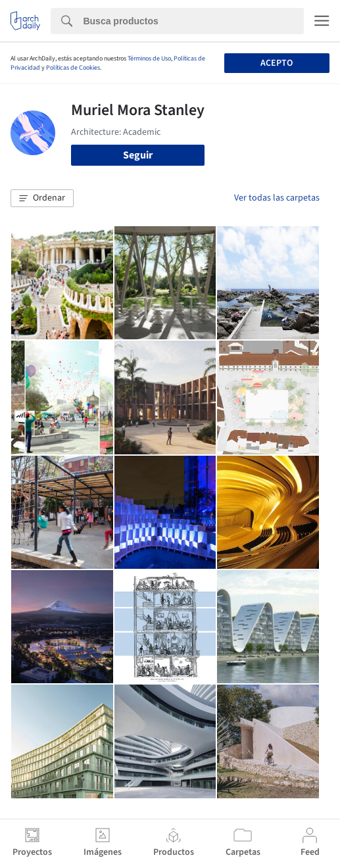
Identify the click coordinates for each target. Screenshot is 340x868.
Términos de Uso (149, 59)
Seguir (138, 155)
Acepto (277, 63)
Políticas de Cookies (73, 68)
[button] (42, 199)
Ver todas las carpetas (277, 198)
